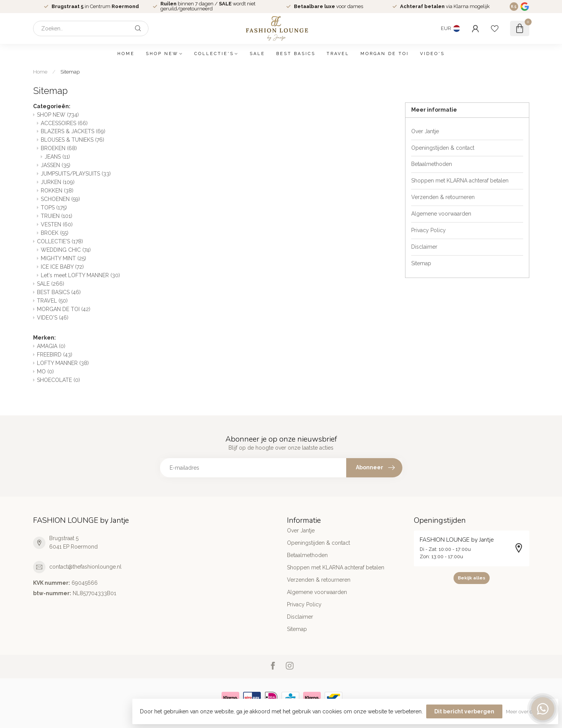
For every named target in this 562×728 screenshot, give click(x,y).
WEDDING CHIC (66, 250)
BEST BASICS (296, 54)
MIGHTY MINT (63, 258)
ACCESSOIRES (64, 123)
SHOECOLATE (58, 380)
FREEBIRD (55, 355)
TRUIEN (57, 216)
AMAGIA (51, 346)
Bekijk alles (472, 578)
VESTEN (57, 224)
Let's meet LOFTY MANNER (80, 275)
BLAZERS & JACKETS (73, 131)
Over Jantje (425, 131)
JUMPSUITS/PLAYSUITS (76, 174)
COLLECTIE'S (214, 54)
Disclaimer (424, 247)
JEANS (57, 157)
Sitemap (70, 72)
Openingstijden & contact (443, 148)
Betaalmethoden (432, 164)
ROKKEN (57, 191)
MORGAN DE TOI (385, 54)
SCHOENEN (60, 199)
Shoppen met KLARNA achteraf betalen (460, 181)
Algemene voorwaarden (441, 214)
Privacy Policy (429, 230)
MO (45, 372)
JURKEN (58, 182)
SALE (257, 54)
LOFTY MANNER (63, 363)
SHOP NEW (162, 54)
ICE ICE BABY (62, 267)
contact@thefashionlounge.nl (85, 567)
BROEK (55, 233)
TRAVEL (338, 54)
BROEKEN (59, 148)
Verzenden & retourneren (443, 197)
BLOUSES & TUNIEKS (73, 140)
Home (126, 54)
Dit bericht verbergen (464, 711)
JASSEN (56, 165)
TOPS (54, 208)
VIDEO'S (432, 54)
